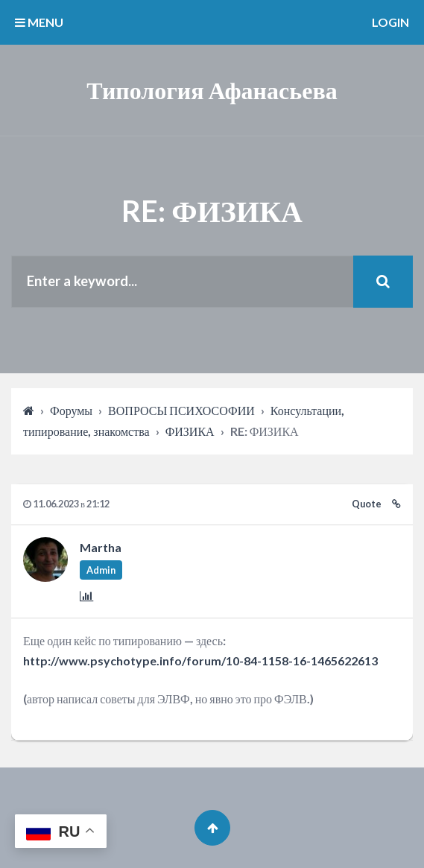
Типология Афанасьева (212, 90)
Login (390, 22)
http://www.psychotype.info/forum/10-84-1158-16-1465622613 (200, 660)
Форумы (71, 410)
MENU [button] (39, 22)
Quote (367, 504)
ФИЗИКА (190, 431)
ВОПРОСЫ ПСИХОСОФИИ (181, 410)
